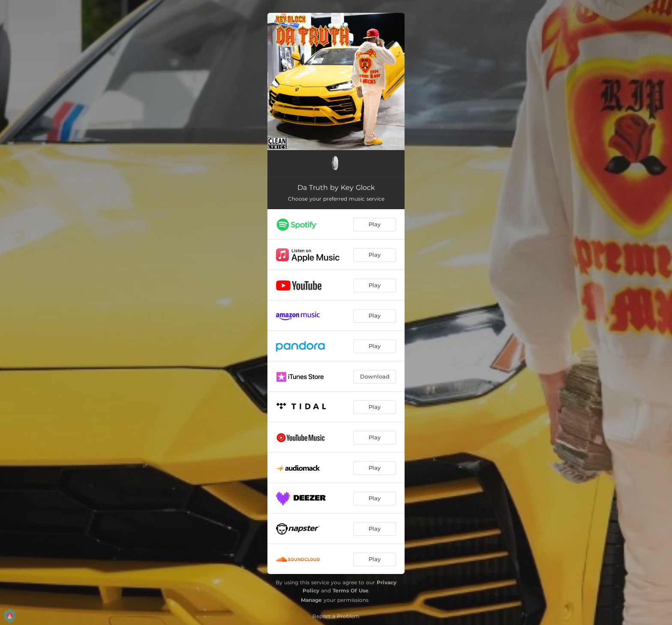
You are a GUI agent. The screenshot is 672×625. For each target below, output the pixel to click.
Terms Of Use (351, 590)
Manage (311, 600)
